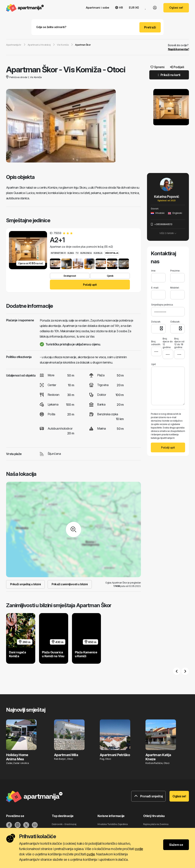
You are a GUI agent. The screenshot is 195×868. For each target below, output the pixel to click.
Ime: (154, 271)
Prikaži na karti (169, 75)
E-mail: (155, 288)
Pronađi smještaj (149, 796)
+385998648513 (162, 224)
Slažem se (176, 845)
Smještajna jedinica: (162, 305)
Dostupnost (70, 276)
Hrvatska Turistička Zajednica (113, 824)
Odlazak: (175, 322)
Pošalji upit (90, 285)
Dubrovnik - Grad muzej (64, 824)
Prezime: (175, 271)
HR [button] (119, 8)
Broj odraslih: (156, 341)
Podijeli (177, 67)
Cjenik (110, 276)
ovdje (139, 849)
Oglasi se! (176, 8)
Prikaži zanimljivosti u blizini (70, 584)
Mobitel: (175, 288)
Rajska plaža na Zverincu (156, 824)
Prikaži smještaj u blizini (25, 584)
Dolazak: (156, 322)
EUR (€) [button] (134, 8)
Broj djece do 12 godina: (168, 343)
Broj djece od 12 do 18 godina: (179, 343)
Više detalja (112, 253)
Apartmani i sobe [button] (97, 8)
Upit (153, 364)
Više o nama (168, 233)
